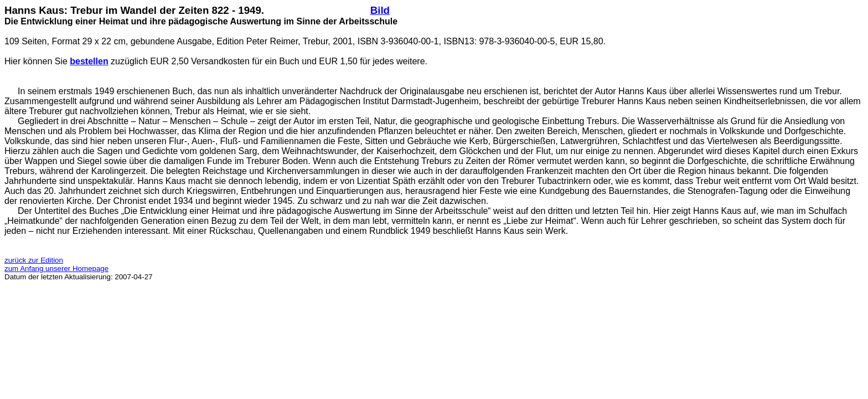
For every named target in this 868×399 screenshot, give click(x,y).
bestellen (89, 61)
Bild (380, 10)
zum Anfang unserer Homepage (56, 268)
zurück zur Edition (34, 260)
